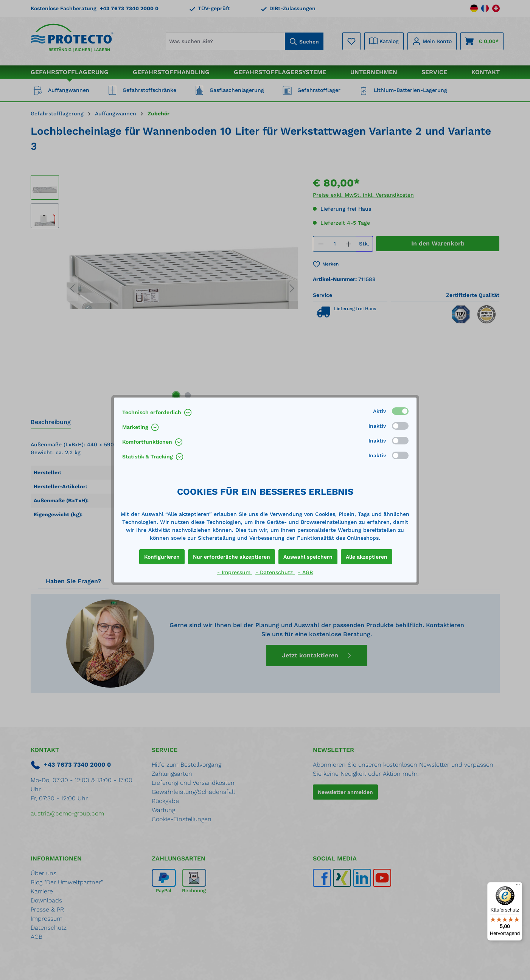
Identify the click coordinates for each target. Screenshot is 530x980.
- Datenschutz (275, 572)
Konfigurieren (162, 557)
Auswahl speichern (308, 557)
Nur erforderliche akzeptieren (232, 557)
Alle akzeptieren (367, 557)
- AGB (305, 572)
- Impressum (235, 572)
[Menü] (518, 887)
